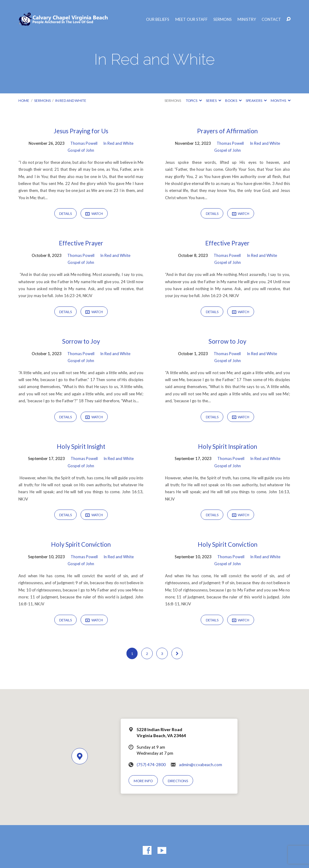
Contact (271, 19)
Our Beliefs (158, 19)
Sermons (223, 19)
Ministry (247, 19)
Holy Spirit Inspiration (228, 446)
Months (281, 100)
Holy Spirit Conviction (81, 544)
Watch (94, 214)
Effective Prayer (81, 243)
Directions (178, 781)
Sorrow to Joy (81, 341)
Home (24, 100)
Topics (194, 100)
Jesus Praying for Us (81, 131)
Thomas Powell (84, 143)
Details (65, 214)
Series (213, 100)
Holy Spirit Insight (81, 446)
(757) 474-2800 (151, 765)
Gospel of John (81, 150)
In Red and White (71, 100)
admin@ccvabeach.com (201, 765)
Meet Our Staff (191, 19)
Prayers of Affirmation (227, 131)
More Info (143, 781)
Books (233, 100)
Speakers (256, 100)
